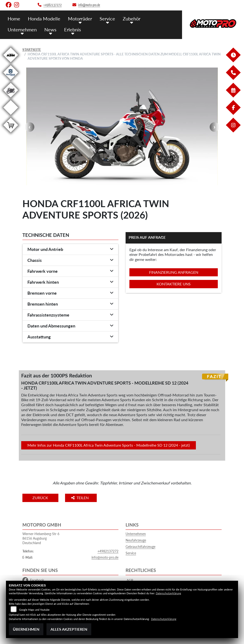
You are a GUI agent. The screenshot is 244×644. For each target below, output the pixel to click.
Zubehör (128, 18)
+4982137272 (108, 551)
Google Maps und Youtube (34, 610)
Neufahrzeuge (136, 540)
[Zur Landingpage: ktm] (11, 63)
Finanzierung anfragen (174, 272)
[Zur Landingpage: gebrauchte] (11, 98)
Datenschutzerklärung (168, 593)
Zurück (42, 498)
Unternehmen (22, 29)
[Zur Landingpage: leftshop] (11, 133)
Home (14, 18)
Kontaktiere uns (174, 284)
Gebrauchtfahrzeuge (140, 547)
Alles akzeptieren (69, 629)
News (49, 29)
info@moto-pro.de (105, 557)
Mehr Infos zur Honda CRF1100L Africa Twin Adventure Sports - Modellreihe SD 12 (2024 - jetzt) (109, 445)
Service (104, 18)
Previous (30, 127)
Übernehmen (26, 629)
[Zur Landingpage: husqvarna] (11, 81)
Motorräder (78, 18)
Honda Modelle (43, 18)
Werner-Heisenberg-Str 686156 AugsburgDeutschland (41, 538)
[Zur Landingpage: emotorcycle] (11, 116)
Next (214, 127)
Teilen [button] (84, 498)
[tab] (70, 249)
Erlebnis (70, 29)
